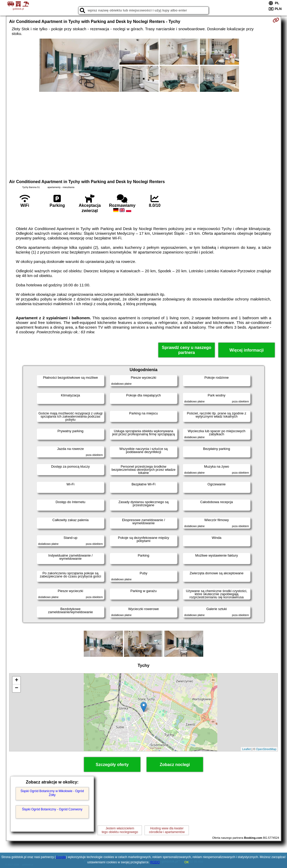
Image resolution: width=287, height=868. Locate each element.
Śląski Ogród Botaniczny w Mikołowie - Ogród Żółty (52, 793)
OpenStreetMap (266, 749)
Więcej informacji (246, 350)
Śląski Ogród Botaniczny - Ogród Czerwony (52, 809)
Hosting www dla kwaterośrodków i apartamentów (167, 830)
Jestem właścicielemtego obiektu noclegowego (120, 830)
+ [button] (17, 680)
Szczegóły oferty (112, 765)
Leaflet (246, 749)
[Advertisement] (143, 135)
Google (61, 857)
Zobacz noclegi (175, 765)
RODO (155, 862)
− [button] (17, 688)
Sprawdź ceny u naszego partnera (186, 350)
